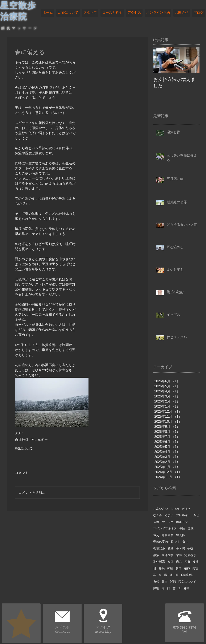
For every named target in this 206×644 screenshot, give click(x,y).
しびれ (175, 509)
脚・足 (169, 575)
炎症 (170, 562)
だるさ (186, 509)
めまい (169, 515)
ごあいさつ (161, 509)
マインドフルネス (165, 528)
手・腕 (180, 548)
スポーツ (159, 522)
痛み (179, 562)
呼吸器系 (168, 535)
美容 (195, 568)
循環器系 (159, 548)
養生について (24, 448)
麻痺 (186, 588)
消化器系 (159, 562)
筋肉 (178, 568)
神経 (170, 568)
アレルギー (39, 440)
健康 (191, 528)
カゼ (196, 515)
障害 (156, 588)
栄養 (179, 555)
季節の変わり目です (166, 542)
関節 (173, 582)
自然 (156, 582)
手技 (190, 548)
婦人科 (180, 535)
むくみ (158, 515)
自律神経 (22, 440)
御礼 (185, 542)
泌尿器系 (190, 555)
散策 (156, 555)
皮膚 (196, 562)
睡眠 (162, 568)
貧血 (165, 582)
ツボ (170, 522)
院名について (187, 582)
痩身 (187, 562)
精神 (187, 568)
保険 (182, 528)
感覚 (170, 548)
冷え (156, 535)
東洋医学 (168, 555)
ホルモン (182, 522)
